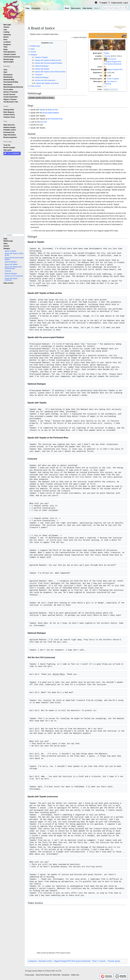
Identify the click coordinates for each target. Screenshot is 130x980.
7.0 (105, 87)
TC (115, 89)
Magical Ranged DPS (115, 70)
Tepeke (107, 53)
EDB (106, 89)
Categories (33, 961)
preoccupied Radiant (51, 113)
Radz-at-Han (53, 110)
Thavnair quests (114, 961)
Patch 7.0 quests (99, 961)
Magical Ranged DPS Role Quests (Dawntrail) (72, 961)
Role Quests (112, 59)
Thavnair (107, 56)
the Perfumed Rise (55, 119)
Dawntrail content (45, 961)
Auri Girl (43, 122)
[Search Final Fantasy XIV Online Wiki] (115, 8)
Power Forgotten (113, 79)
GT (111, 89)
